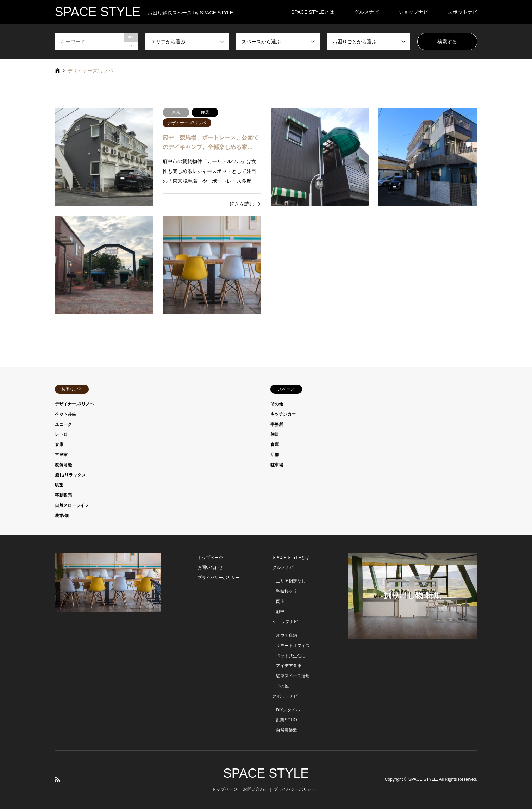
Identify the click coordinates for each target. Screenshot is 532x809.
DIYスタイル (288, 710)
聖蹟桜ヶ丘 (287, 591)
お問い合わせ (210, 567)
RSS (57, 779)
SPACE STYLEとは (313, 12)
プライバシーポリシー (219, 578)
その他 (277, 404)
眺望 (59, 485)
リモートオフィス (293, 646)
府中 (280, 611)
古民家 (61, 455)
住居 (275, 434)
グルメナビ (367, 12)
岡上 (280, 602)
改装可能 (63, 465)
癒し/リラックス (70, 475)
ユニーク (63, 424)
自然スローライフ (72, 505)
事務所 (277, 424)
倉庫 (59, 444)
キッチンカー (283, 414)
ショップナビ (413, 12)
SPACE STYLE (266, 773)
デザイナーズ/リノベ (74, 404)
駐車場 (277, 465)
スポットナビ (463, 12)
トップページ (210, 558)
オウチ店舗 (287, 635)
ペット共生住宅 (291, 656)
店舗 (275, 455)
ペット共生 (65, 414)
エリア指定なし (291, 581)
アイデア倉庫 (289, 666)
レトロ (61, 434)
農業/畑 (62, 516)
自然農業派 (287, 730)
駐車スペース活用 (293, 676)
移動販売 (63, 495)
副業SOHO (286, 720)
